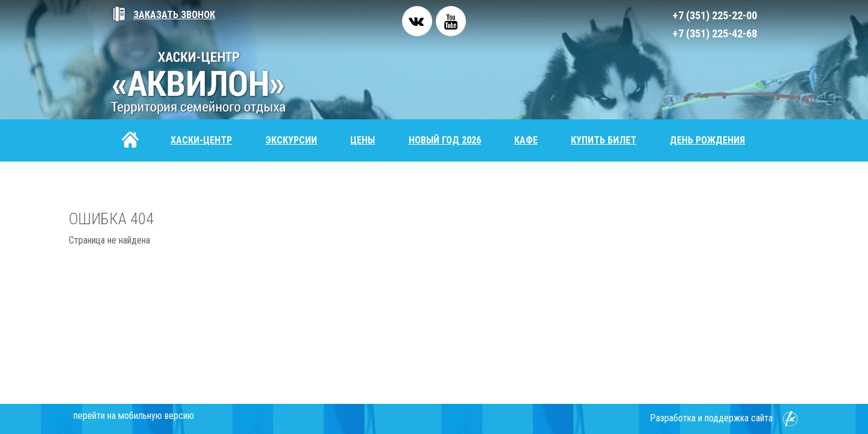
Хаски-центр (201, 140)
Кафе (526, 140)
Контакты (147, 182)
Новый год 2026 (445, 140)
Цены (363, 140)
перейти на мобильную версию (134, 416)
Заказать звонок (163, 15)
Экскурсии (291, 140)
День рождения (707, 140)
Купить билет (604, 140)
